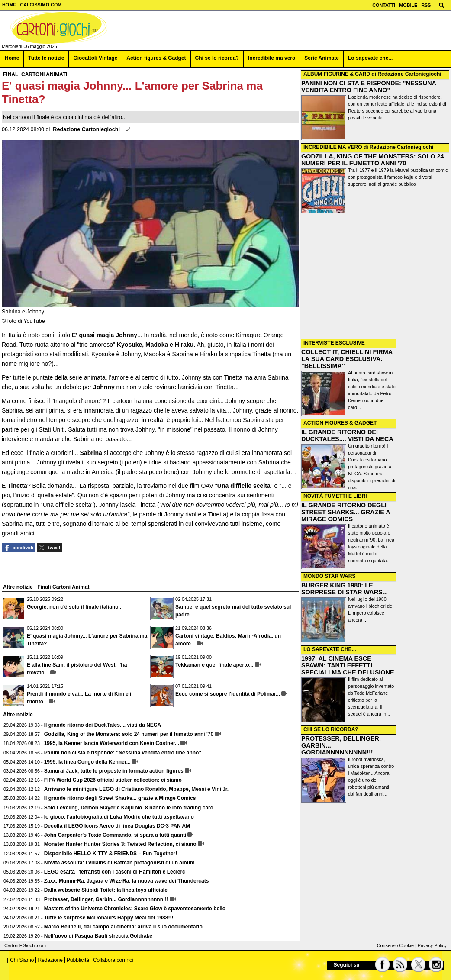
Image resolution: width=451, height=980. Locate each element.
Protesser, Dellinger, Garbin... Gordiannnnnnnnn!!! (106, 899)
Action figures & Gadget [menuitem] (156, 58)
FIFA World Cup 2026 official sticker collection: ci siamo (113, 780)
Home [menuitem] (12, 58)
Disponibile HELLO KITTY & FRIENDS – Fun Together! (111, 854)
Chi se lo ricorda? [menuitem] (217, 58)
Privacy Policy (432, 945)
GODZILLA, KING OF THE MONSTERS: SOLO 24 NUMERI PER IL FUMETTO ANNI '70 (372, 160)
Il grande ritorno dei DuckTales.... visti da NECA (103, 725)
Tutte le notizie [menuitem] (46, 58)
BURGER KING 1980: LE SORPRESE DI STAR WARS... (345, 589)
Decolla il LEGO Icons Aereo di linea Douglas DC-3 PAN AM (117, 826)
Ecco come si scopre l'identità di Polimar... (228, 694)
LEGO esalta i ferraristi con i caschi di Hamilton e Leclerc (115, 872)
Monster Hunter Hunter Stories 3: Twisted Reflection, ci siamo (120, 844)
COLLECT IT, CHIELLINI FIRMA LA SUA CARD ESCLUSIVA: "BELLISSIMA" (347, 359)
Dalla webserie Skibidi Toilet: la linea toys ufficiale (106, 890)
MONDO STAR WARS (329, 576)
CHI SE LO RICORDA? (331, 729)
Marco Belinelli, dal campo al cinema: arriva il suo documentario (123, 927)
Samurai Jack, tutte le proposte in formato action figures (114, 771)
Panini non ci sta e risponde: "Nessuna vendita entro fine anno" (123, 753)
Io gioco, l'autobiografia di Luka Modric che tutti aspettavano (119, 817)
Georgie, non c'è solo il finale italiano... (75, 607)
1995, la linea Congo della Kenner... (87, 762)
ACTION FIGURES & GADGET (340, 423)
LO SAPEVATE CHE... (330, 649)
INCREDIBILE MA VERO (333, 147)
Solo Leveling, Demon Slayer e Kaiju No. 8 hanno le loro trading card (129, 808)
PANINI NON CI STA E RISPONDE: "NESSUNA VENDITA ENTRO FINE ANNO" (369, 87)
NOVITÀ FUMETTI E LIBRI (335, 496)
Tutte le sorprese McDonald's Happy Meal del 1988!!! (109, 918)
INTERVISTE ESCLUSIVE (334, 343)
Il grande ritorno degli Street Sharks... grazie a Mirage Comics (120, 798)
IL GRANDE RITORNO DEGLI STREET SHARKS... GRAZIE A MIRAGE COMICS (346, 512)
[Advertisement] (375, 277)
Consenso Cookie (395, 945)
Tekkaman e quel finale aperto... (214, 665)
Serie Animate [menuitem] (322, 58)
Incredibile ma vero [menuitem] (272, 58)
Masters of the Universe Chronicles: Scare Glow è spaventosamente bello (135, 909)
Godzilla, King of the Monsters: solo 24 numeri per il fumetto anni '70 (129, 734)
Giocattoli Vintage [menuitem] (95, 58)
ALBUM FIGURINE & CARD (337, 74)
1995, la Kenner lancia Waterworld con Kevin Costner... (112, 743)
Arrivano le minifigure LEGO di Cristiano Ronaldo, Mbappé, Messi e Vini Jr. (137, 789)
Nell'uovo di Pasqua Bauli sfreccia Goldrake (98, 936)
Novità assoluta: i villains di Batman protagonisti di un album (119, 863)
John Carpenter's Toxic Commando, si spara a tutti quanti (115, 835)
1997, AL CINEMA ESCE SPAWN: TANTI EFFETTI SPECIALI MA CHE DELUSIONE (348, 665)
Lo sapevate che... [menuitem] (370, 58)
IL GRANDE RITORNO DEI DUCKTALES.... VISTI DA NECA (347, 435)
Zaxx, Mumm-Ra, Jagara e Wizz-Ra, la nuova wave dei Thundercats (127, 881)
